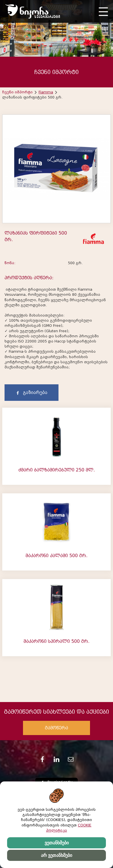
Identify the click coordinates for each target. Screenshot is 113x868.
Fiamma (46, 92)
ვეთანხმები (57, 843)
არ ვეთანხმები (56, 855)
